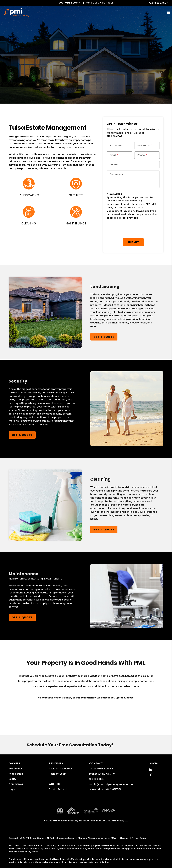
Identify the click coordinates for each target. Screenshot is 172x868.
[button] (150, 770)
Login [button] (12, 789)
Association (16, 774)
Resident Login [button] (58, 774)
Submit (133, 242)
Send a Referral (58, 789)
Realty (12, 779)
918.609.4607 (160, 3)
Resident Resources (61, 769)
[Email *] (119, 155)
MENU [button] (168, 13)
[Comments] (133, 179)
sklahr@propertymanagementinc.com (112, 784)
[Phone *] (147, 155)
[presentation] (129, 229)
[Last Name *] (147, 146)
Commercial (16, 784)
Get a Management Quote (86, 72)
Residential (15, 769)
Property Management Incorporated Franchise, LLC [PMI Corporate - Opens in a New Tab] (98, 821)
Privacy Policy (139, 838)
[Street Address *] (133, 165)
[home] (17, 12)
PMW (113, 838)
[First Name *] (119, 146)
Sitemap (124, 838)
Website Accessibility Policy (23, 852)
